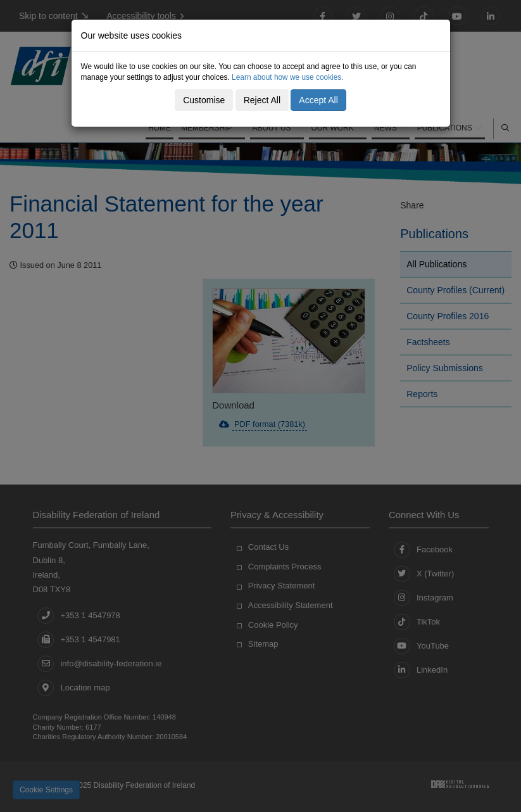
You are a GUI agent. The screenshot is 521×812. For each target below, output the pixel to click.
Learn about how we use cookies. (288, 77)
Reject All (262, 100)
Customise (204, 100)
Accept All (318, 100)
